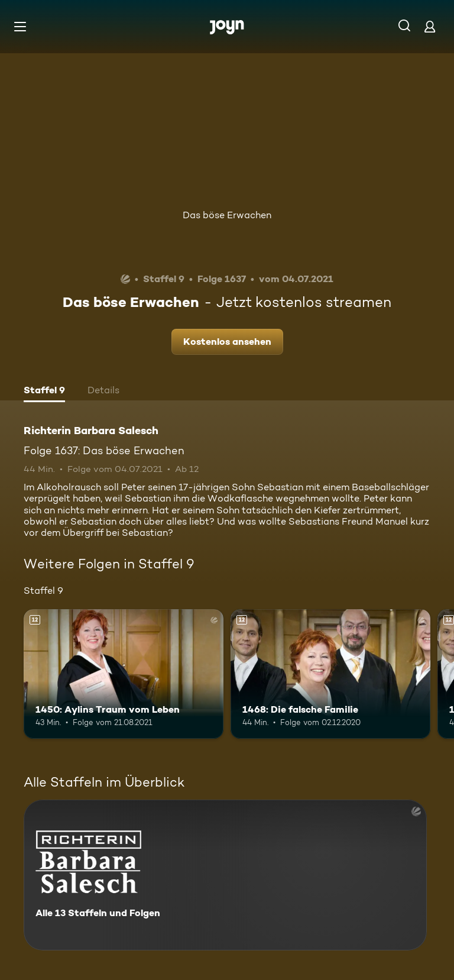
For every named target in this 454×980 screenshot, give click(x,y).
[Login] (430, 26)
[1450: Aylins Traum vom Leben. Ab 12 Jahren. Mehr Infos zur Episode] (124, 674)
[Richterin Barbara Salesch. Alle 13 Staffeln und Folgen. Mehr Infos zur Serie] (225, 875)
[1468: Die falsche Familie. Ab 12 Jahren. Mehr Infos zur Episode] (330, 674)
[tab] (44, 392)
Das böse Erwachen (227, 215)
